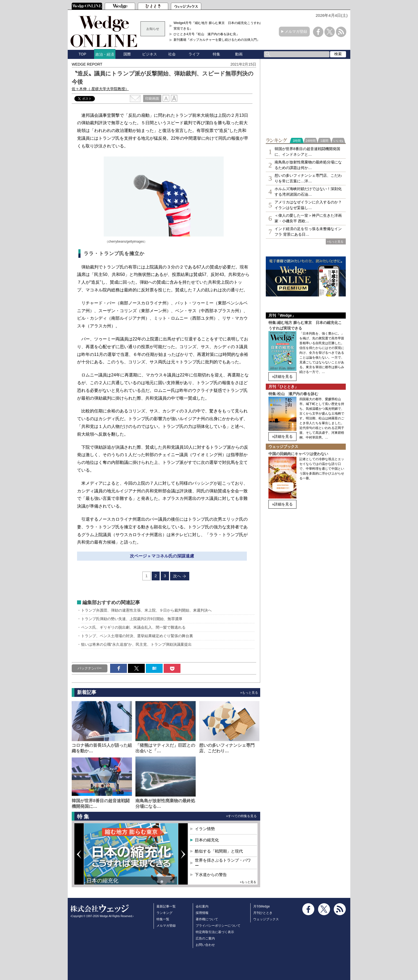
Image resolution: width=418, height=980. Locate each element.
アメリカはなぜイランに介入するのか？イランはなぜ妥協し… (308, 205)
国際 (127, 54)
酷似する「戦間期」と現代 (219, 851)
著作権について (207, 919)
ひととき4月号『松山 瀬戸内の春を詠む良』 (206, 34)
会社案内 (202, 906)
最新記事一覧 (166, 906)
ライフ (194, 54)
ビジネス (150, 54)
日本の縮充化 (102, 881)
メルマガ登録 (296, 31)
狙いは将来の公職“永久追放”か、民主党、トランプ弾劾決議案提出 (140, 644)
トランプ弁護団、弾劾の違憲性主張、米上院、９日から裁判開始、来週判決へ (146, 610)
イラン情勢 (205, 829)
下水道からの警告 (211, 875)
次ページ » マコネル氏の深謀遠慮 (162, 556)
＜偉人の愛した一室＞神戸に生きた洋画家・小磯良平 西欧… (308, 218)
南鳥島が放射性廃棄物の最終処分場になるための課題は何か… (308, 165)
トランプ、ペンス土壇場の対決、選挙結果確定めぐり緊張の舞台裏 (137, 636)
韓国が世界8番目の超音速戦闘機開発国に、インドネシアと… (307, 152)
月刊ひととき (263, 913)
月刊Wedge (262, 906)
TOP (83, 54)
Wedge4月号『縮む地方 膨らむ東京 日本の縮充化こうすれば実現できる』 (218, 26)
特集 (216, 54)
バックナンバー (90, 668)
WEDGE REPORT (87, 64)
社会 (172, 54)
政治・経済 (105, 54)
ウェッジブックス (266, 919)
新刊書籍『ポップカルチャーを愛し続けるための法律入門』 (217, 40)
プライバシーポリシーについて (218, 926)
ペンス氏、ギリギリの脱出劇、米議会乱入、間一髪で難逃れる (135, 627)
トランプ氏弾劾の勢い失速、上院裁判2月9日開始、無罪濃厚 (132, 619)
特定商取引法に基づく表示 (215, 932)
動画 (239, 54)
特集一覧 (163, 919)
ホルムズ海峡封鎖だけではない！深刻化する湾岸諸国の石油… (308, 192)
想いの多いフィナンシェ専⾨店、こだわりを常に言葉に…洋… (308, 178)
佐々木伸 (100, 89)
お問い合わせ (205, 945)
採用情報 (202, 913)
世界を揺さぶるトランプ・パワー (223, 863)
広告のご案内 (205, 938)
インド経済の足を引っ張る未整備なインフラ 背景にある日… (308, 232)
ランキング (164, 913)
